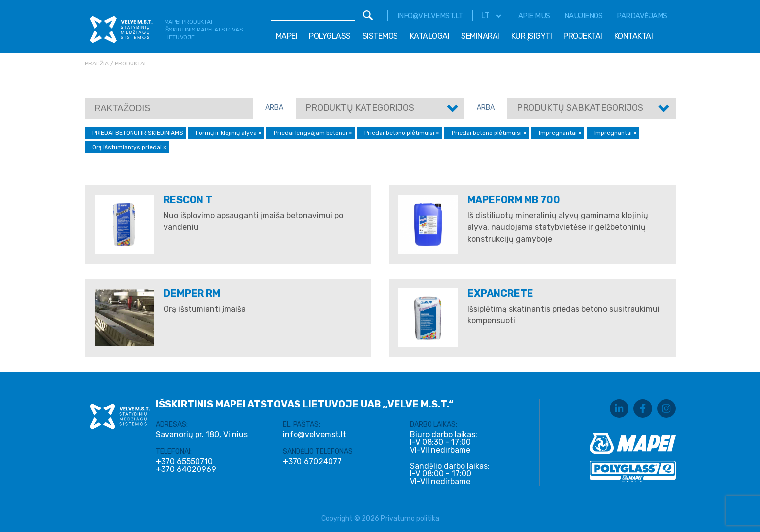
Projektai (583, 36)
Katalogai (430, 36)
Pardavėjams (642, 16)
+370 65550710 (184, 462)
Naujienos (584, 16)
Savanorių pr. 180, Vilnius (202, 434)
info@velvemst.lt (430, 16)
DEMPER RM (192, 293)
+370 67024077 (312, 462)
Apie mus (534, 16)
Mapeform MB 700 (514, 200)
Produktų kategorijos (360, 108)
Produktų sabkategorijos (580, 108)
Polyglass (330, 36)
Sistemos (380, 36)
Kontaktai (634, 36)
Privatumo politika (410, 518)
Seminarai (480, 36)
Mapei (287, 36)
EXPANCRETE (500, 293)
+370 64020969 (186, 469)
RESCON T (188, 200)
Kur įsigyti (532, 36)
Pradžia (97, 63)
